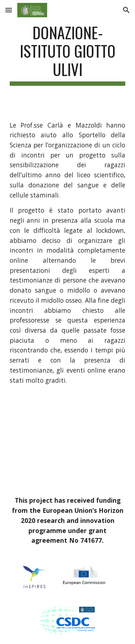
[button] (9, 10)
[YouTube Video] (68, 440)
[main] (68, 54)
